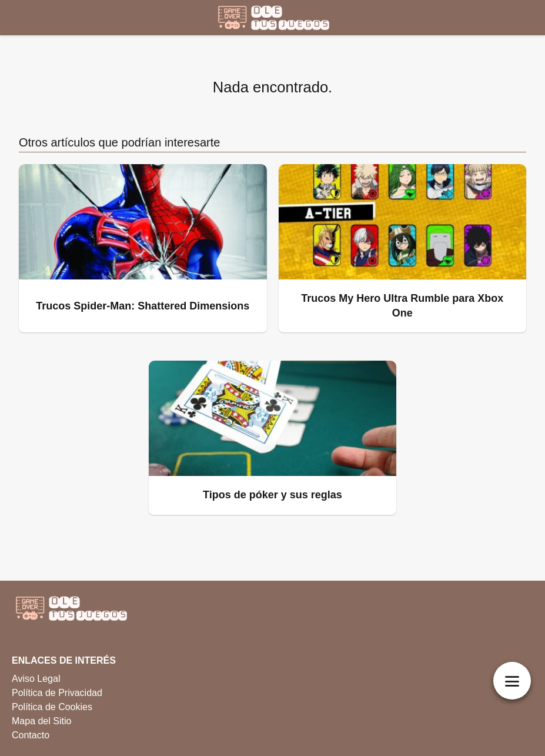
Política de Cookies (52, 707)
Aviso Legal (36, 679)
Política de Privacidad (57, 693)
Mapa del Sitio (41, 721)
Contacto (31, 735)
